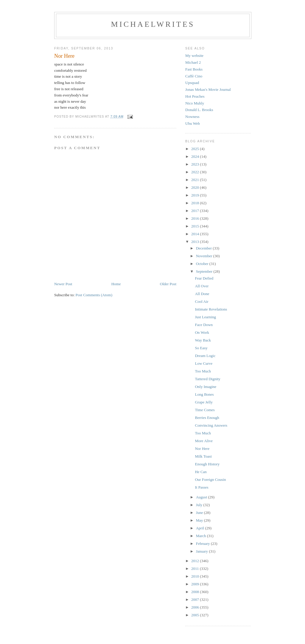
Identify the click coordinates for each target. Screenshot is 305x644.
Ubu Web (193, 123)
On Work (202, 332)
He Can (201, 472)
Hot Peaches (195, 96)
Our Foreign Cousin (210, 480)
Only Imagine (206, 387)
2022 (196, 172)
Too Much (203, 371)
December (204, 248)
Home (116, 284)
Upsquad (192, 83)
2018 (196, 203)
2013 (196, 242)
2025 (196, 149)
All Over (202, 286)
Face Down (204, 325)
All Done (202, 294)
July (200, 505)
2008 (196, 592)
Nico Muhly (195, 103)
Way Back (203, 340)
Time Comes (205, 410)
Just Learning (205, 317)
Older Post (168, 284)
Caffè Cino (194, 76)
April (201, 528)
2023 (196, 164)
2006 (196, 607)
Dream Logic (205, 356)
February (203, 544)
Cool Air (201, 301)
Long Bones (204, 394)
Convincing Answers (211, 425)
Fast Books (194, 69)
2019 (196, 195)
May (200, 520)
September (205, 271)
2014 (196, 234)
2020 (196, 187)
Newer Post (63, 284)
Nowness (192, 117)
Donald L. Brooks (199, 110)
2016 (196, 218)
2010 (196, 576)
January (203, 551)
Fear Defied (204, 278)
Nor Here (202, 449)
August (202, 497)
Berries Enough (207, 418)
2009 (196, 584)
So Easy (201, 348)
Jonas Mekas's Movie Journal (208, 89)
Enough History (207, 464)
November (205, 256)
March (201, 536)
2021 (196, 180)
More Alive (204, 441)
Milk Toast (203, 456)
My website (194, 56)
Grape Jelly (204, 402)
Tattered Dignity (207, 379)
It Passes (201, 487)
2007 (196, 599)
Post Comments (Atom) (94, 295)
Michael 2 (193, 62)
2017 (196, 211)
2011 (196, 569)
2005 (196, 615)
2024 (196, 156)
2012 (196, 561)
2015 (196, 226)
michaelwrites (153, 24)
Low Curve (204, 363)
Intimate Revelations (211, 309)
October (203, 264)
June (200, 513)
